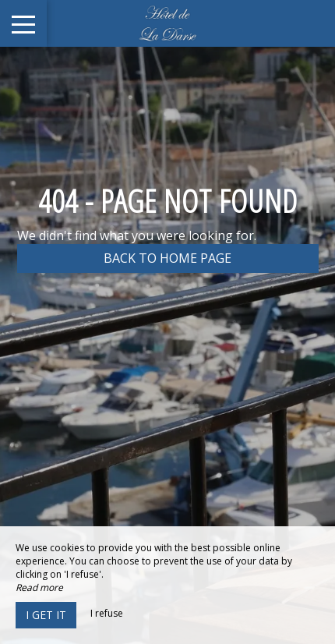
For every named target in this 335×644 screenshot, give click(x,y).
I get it (46, 615)
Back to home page (167, 258)
